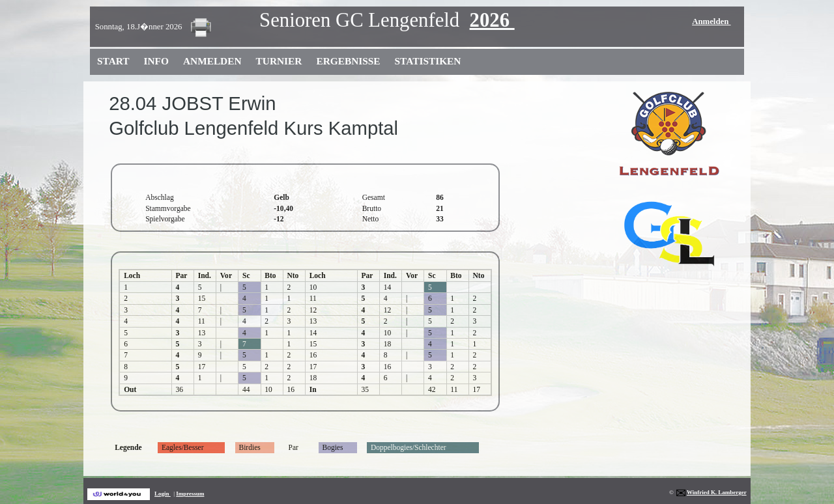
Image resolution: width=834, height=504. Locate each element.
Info (156, 61)
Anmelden (711, 21)
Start (113, 61)
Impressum (190, 494)
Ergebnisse (348, 61)
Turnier (279, 61)
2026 (492, 20)
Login (163, 494)
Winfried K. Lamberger (711, 492)
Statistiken (428, 61)
